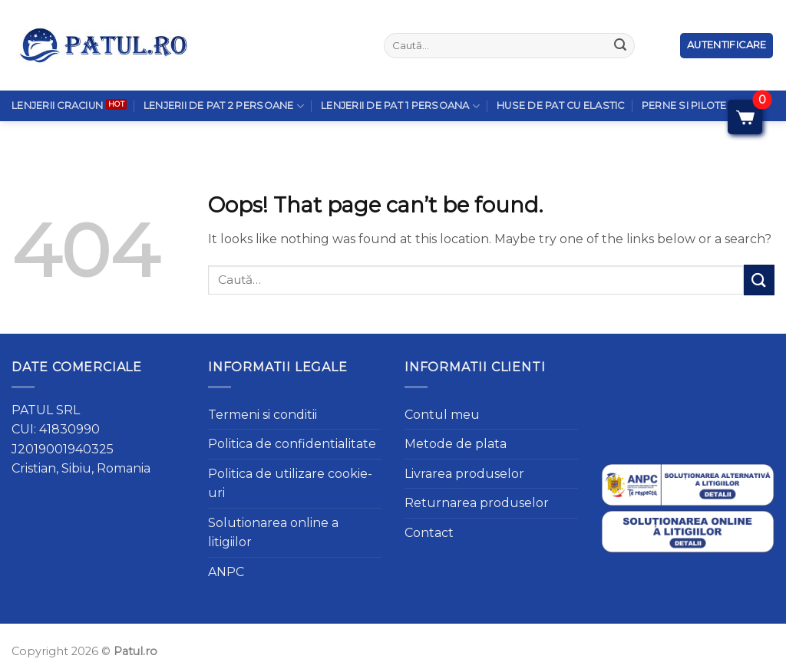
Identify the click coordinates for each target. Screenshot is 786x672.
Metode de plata (456, 444)
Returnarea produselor (477, 503)
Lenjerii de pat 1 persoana (400, 72)
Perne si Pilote (684, 72)
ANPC (226, 572)
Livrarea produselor (464, 474)
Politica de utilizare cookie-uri (290, 484)
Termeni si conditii (263, 415)
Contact (429, 533)
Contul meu (442, 415)
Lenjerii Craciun (57, 72)
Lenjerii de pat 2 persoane (224, 72)
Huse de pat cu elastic (561, 72)
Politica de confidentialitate (292, 444)
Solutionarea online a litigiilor (273, 533)
